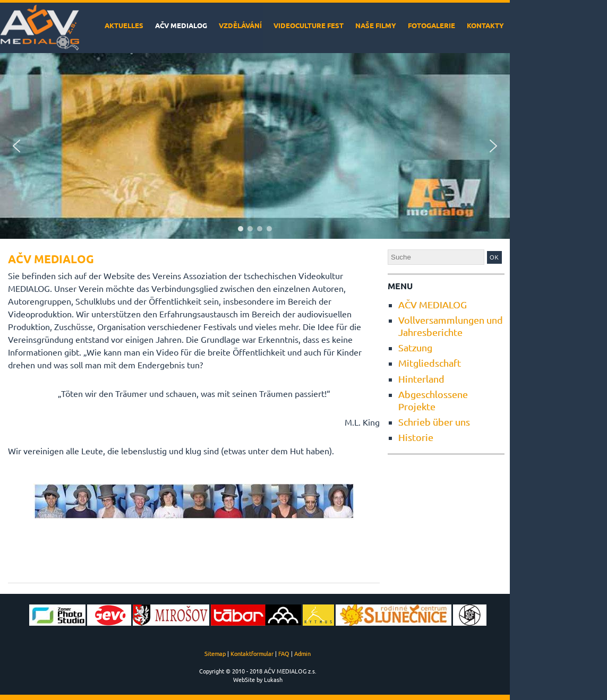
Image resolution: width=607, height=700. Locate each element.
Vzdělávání (240, 25)
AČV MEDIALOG (181, 25)
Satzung (415, 347)
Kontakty (485, 25)
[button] (16, 146)
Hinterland (421, 379)
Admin (302, 653)
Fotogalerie (431, 25)
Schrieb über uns (434, 422)
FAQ (284, 653)
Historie (416, 437)
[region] (255, 146)
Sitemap (215, 653)
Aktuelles (124, 25)
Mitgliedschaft (430, 363)
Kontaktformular (252, 653)
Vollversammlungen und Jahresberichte (451, 326)
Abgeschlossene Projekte (433, 400)
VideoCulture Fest (309, 25)
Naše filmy (376, 25)
